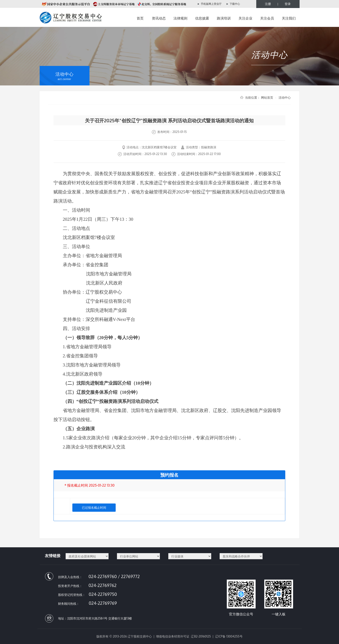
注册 (268, 4)
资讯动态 (159, 18)
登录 (288, 4)
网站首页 (267, 97)
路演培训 (224, 18)
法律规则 (180, 18)
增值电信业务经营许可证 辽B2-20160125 (183, 636)
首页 (140, 18)
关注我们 (289, 18)
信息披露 (202, 18)
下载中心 (235, 4)
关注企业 (245, 18)
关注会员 (267, 18)
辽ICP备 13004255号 (229, 636)
